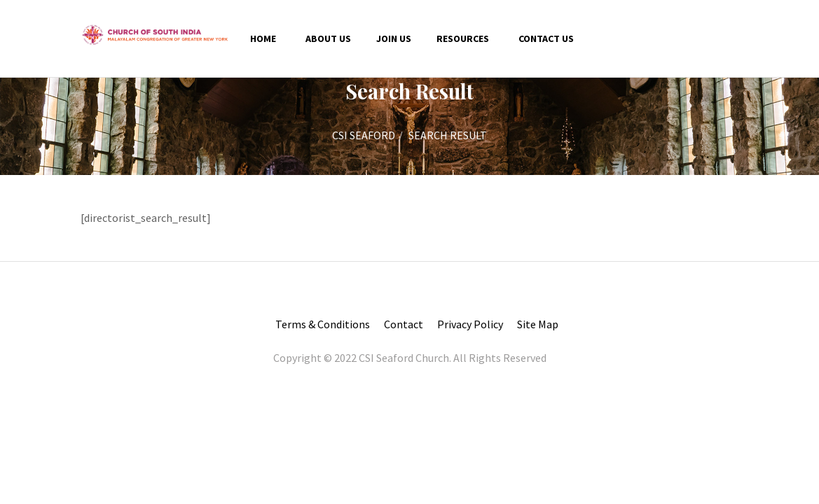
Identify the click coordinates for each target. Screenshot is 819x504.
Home (263, 38)
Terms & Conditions (323, 324)
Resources (463, 38)
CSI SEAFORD (364, 135)
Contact (404, 324)
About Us (328, 38)
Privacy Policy (470, 324)
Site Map (538, 324)
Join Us (394, 38)
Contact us (546, 38)
